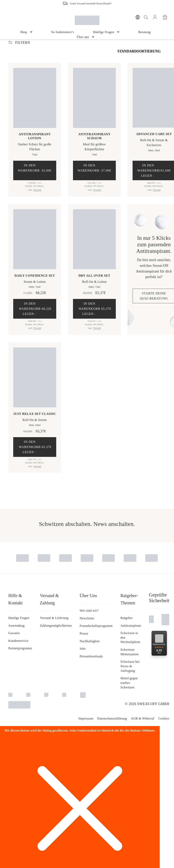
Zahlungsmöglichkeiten (56, 626)
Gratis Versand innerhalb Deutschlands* (91, 4)
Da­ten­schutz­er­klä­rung (112, 718)
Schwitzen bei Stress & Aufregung (130, 666)
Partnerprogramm (20, 648)
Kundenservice (18, 641)
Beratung (145, 32)
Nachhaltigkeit (90, 641)
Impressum (86, 718)
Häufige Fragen (103, 32)
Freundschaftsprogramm (96, 626)
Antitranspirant (131, 626)
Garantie (14, 633)
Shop (24, 32)
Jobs (83, 649)
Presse (84, 633)
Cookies (164, 718)
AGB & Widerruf (143, 718)
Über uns (83, 37)
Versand (37, 190)
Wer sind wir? (89, 611)
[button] (35, 170)
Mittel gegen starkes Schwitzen (129, 683)
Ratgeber (127, 618)
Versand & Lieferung (54, 618)
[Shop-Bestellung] (142, 51)
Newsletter (87, 618)
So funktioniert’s (63, 32)
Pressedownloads (91, 656)
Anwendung (16, 626)
